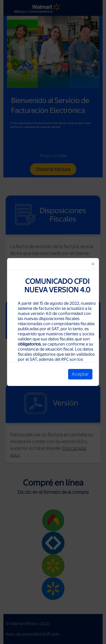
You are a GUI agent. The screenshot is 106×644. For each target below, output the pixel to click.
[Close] (93, 264)
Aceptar (80, 374)
